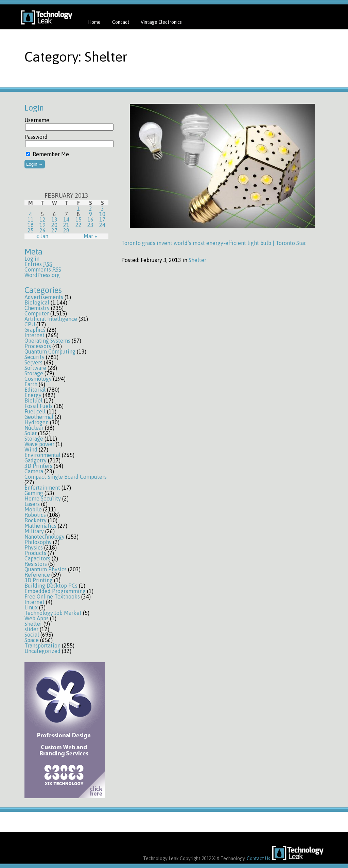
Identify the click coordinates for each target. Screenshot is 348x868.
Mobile (33, 509)
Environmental (42, 455)
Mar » (90, 236)
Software (35, 368)
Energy (33, 395)
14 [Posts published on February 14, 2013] (66, 219)
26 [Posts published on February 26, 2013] (42, 230)
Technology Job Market (53, 613)
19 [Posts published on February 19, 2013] (42, 225)
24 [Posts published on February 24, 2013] (102, 225)
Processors (38, 346)
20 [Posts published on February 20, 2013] (54, 225)
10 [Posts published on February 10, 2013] (102, 214)
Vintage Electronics (161, 22)
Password (36, 137)
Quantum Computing (50, 351)
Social (32, 635)
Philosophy (38, 542)
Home (94, 22)
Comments (43, 269)
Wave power (39, 444)
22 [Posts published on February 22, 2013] (79, 225)
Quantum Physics (46, 569)
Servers (33, 362)
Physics (34, 547)
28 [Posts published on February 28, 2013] (66, 230)
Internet (34, 335)
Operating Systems (47, 341)
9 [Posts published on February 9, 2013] (91, 214)
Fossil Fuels (39, 406)
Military (34, 531)
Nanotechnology (45, 537)
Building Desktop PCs (51, 586)
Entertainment (42, 488)
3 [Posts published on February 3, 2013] (102, 209)
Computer (37, 313)
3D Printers (38, 466)
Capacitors (37, 558)
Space (32, 640)
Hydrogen (37, 422)
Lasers (32, 504)
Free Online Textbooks (52, 596)
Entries (38, 264)
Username (37, 120)
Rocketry (36, 520)
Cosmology (38, 379)
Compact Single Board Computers (66, 477)
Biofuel (33, 400)
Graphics (35, 330)
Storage (34, 373)
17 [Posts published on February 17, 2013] (102, 219)
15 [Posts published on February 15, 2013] (79, 219)
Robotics (35, 515)
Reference (37, 575)
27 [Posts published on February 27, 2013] (54, 230)
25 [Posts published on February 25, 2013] (31, 230)
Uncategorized (42, 651)
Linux (31, 607)
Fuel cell (35, 411)
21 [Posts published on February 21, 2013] (66, 225)
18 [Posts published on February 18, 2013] (31, 225)
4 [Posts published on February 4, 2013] (30, 214)
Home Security (43, 498)
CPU (30, 324)
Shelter (33, 624)
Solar (31, 433)
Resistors (36, 564)
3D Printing (39, 580)
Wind (31, 449)
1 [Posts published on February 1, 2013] (78, 209)
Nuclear (34, 428)
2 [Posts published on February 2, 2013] (91, 209)
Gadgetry (36, 460)
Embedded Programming (55, 591)
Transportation (42, 645)
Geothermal (39, 417)
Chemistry (37, 308)
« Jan (42, 236)
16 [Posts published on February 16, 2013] (90, 219)
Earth (31, 384)
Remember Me (47, 154)
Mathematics (40, 526)
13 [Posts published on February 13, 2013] (54, 219)
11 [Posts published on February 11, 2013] (31, 219)
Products (35, 553)
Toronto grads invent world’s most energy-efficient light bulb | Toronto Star (213, 243)
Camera (34, 471)
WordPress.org (42, 275)
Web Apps (37, 618)
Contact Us (258, 858)
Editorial (35, 390)
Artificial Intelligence (51, 319)
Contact (121, 22)
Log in (32, 259)
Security (34, 357)
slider (31, 629)
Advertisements (44, 297)
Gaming (34, 493)
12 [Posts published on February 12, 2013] (42, 219)
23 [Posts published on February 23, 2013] (90, 225)
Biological (37, 302)
